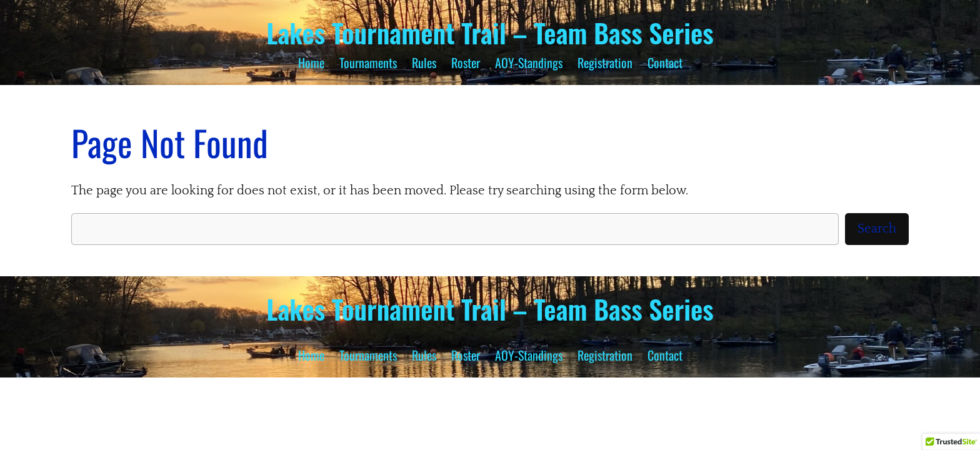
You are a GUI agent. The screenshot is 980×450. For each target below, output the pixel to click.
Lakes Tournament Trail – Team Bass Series (490, 32)
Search (877, 229)
